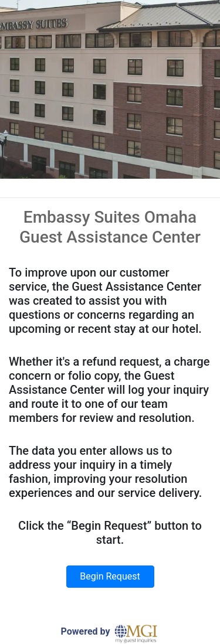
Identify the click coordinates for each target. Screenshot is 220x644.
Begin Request (110, 576)
